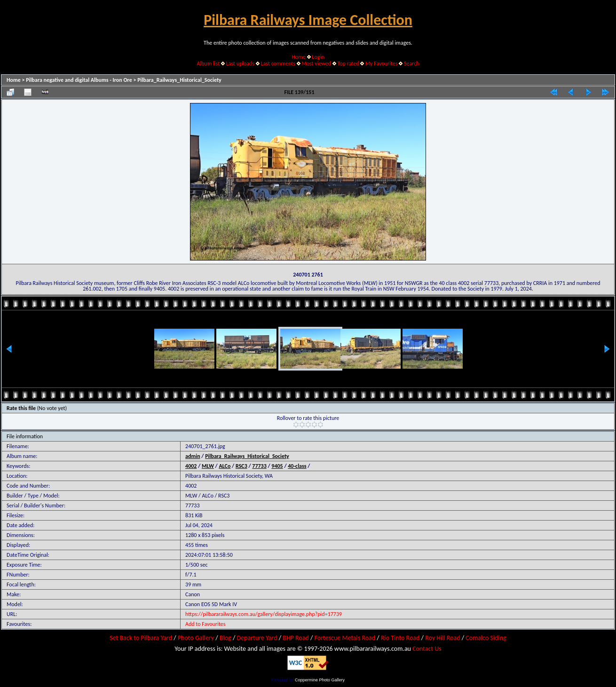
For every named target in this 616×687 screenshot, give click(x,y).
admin (193, 456)
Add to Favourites (205, 624)
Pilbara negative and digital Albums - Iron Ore (79, 80)
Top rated (348, 63)
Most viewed (316, 63)
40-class (297, 466)
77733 (259, 466)
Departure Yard (257, 638)
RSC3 (241, 466)
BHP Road (296, 638)
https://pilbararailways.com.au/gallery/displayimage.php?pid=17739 (264, 614)
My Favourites (382, 63)
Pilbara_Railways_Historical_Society (179, 80)
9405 (277, 466)
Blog (225, 638)
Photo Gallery (196, 638)
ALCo (225, 466)
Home (299, 57)
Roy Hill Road (442, 638)
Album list (208, 63)
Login (318, 57)
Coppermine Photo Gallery (320, 680)
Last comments (278, 63)
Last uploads (241, 63)
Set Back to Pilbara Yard (141, 638)
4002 (191, 466)
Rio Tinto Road (400, 638)
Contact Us (427, 649)
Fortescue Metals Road (345, 638)
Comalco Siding (486, 638)
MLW (208, 466)
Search (412, 63)
